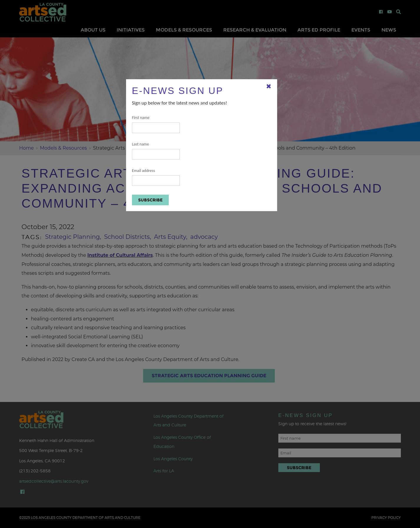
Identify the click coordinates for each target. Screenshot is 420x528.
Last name (156, 151)
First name (156, 124)
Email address (156, 177)
